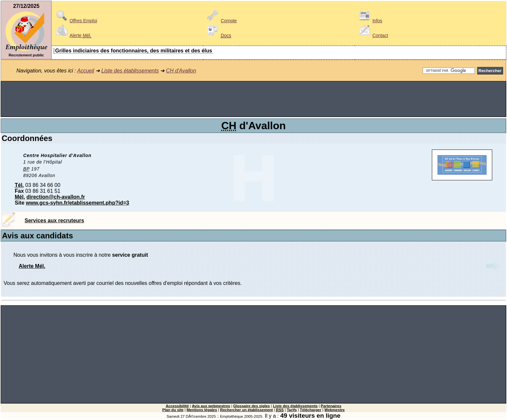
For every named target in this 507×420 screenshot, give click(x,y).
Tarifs (292, 410)
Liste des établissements (130, 71)
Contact (372, 35)
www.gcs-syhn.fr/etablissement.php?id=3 (78, 203)
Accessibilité (177, 406)
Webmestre (335, 410)
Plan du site (173, 410)
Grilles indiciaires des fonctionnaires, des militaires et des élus (134, 51)
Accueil (86, 71)
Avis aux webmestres (211, 406)
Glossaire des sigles (252, 406)
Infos (370, 21)
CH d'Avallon (181, 71)
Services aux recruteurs (54, 220)
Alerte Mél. (32, 266)
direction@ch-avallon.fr (56, 197)
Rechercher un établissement (247, 410)
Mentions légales (202, 410)
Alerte (73, 35)
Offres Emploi (75, 21)
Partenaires (331, 406)
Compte (221, 21)
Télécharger (311, 410)
